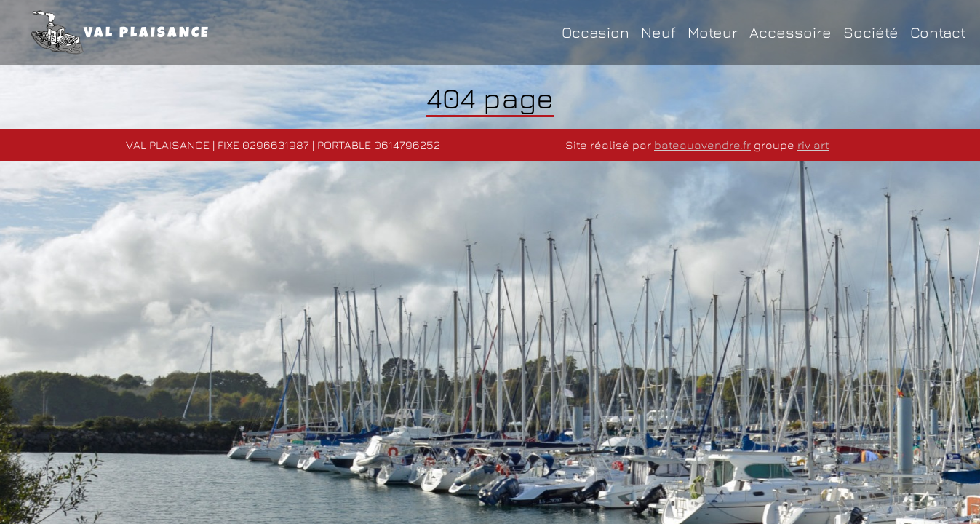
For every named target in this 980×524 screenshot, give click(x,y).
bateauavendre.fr (702, 145)
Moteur (713, 32)
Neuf (658, 32)
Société (871, 32)
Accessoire (790, 32)
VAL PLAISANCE (120, 32)
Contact (938, 32)
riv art (813, 145)
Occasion (595, 32)
